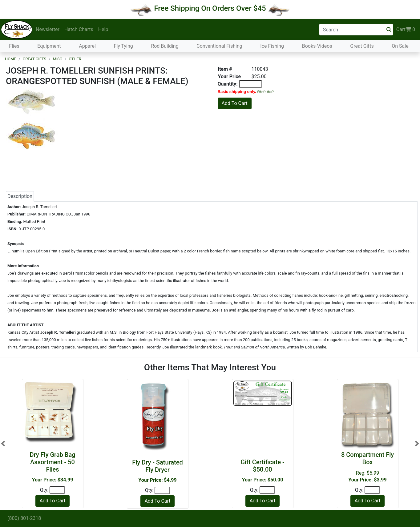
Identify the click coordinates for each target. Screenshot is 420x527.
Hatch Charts (79, 29)
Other (75, 59)
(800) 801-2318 (24, 518)
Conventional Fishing (219, 46)
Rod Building (165, 46)
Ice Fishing (272, 46)
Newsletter (48, 29)
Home (10, 59)
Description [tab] (20, 196)
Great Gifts (362, 46)
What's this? (265, 92)
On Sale (400, 46)
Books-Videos (317, 46)
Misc (57, 59)
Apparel (87, 46)
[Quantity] (57, 490)
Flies (14, 46)
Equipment (49, 46)
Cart (406, 30)
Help (103, 29)
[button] (3, 444)
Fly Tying (123, 46)
